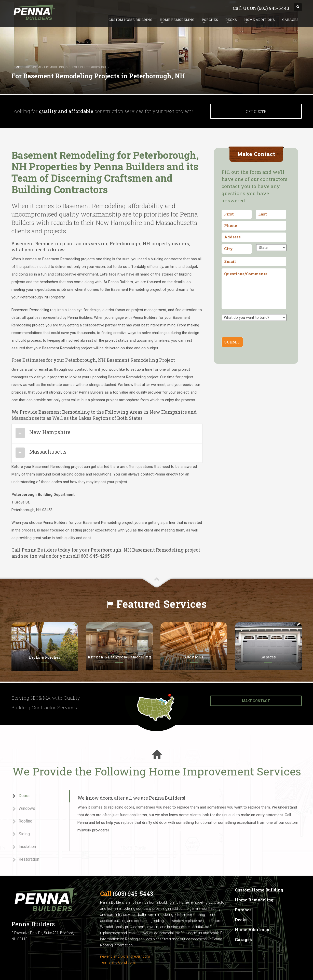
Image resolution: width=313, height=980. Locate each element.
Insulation (24, 847)
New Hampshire (50, 432)
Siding (21, 834)
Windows (23, 809)
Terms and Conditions (118, 962)
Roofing (22, 821)
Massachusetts (48, 452)
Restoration (25, 860)
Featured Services (162, 604)
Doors (21, 796)
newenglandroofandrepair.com (125, 956)
